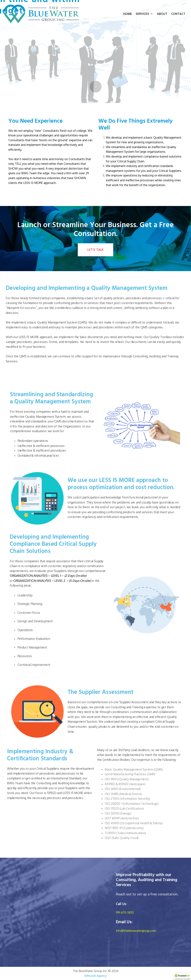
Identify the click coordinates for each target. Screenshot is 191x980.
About (162, 14)
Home (128, 14)
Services (144, 14)
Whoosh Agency (95, 976)
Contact (178, 14)
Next (96, 87)
